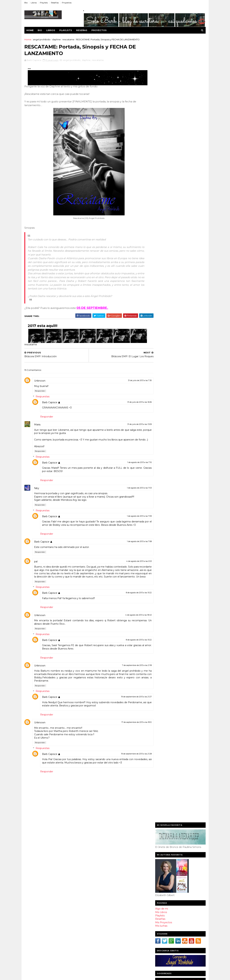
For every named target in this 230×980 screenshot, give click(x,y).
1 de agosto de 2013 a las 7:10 (133, 466)
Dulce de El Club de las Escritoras (176, 328)
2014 (93, 864)
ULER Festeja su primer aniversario (114, 932)
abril (96, 947)
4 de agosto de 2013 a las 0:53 (133, 565)
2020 (93, 841)
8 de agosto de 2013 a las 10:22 (133, 600)
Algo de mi (161, 124)
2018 (93, 846)
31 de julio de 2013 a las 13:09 (133, 425)
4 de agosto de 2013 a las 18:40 (132, 622)
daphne (57, 39)
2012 (93, 967)
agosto (98, 891)
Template (29, 976)
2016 (93, 855)
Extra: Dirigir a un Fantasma (109, 916)
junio (96, 938)
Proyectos (67, 3)
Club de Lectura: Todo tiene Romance (116, 921)
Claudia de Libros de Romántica (175, 311)
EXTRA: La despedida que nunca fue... (116, 911)
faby (37, 492)
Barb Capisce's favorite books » (188, 235)
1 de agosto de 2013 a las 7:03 (133, 492)
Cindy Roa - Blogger (168, 324)
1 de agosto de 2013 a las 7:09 (133, 520)
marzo (97, 952)
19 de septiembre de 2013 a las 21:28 (130, 761)
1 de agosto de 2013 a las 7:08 (133, 546)
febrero (98, 956)
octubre (98, 882)
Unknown (40, 382)
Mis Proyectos (163, 138)
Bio (26, 3)
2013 (93, 869)
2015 (93, 859)
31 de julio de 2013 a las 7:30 (134, 381)
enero (97, 961)
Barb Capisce (50, 403)
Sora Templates (53, 976)
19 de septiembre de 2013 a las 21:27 (130, 704)
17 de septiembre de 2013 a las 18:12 (130, 730)
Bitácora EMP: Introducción (109, 907)
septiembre (100, 886)
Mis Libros (161, 128)
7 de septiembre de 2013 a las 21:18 (131, 673)
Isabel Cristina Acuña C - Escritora (176, 321)
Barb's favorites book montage (178, 196)
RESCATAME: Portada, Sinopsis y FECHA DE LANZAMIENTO (117, 901)
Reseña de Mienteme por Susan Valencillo (112, 927)
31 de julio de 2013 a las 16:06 (133, 403)
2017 (93, 850)
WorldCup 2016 (70, 976)
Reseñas (55, 3)
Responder (41, 392)
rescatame (69, 39)
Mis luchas (161, 141)
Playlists (44, 3)
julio (96, 895)
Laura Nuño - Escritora (169, 308)
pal (36, 566)
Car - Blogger (163, 318)
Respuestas (43, 398)
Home (31, 30)
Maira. (38, 426)
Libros (34, 3)
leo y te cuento (166, 250)
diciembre (99, 872)
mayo (96, 943)
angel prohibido (42, 39)
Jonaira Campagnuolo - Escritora (176, 314)
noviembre (100, 877)
